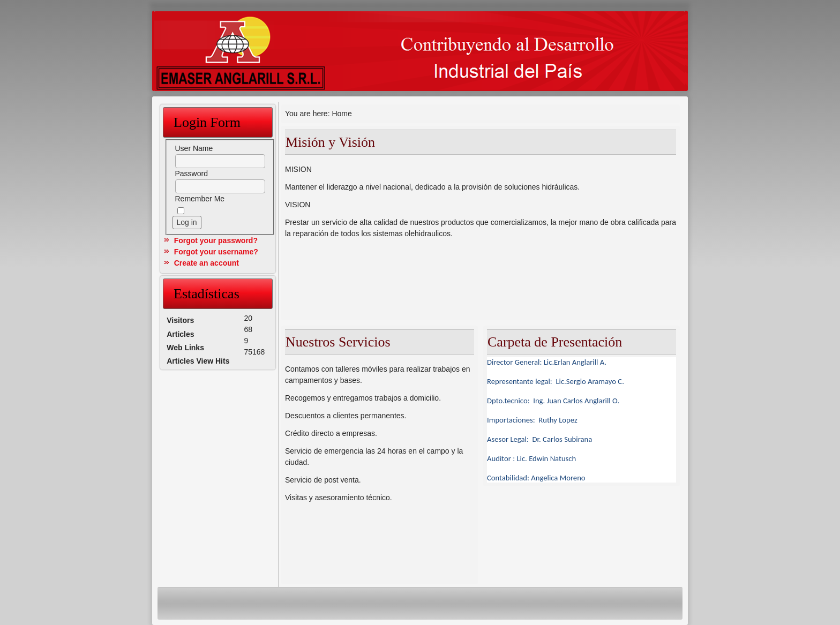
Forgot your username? (216, 252)
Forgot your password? (216, 240)
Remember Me (200, 199)
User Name (194, 148)
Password (192, 174)
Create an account (207, 263)
